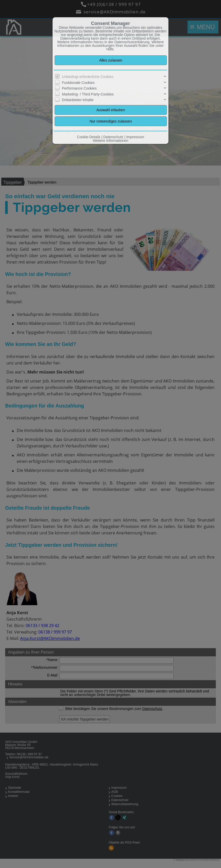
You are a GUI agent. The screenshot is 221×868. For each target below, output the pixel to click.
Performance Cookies (79, 88)
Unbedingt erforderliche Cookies (88, 77)
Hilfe (110, 49)
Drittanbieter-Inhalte (78, 100)
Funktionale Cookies (78, 83)
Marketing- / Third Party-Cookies (88, 94)
